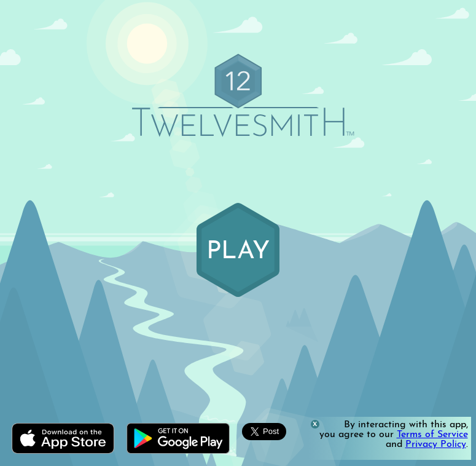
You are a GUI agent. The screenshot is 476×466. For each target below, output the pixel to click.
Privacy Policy (436, 444)
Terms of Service (432, 435)
